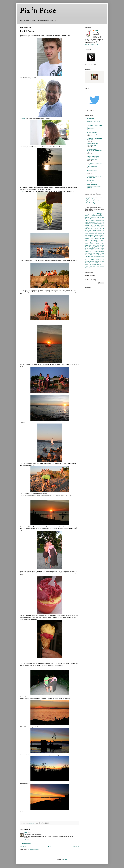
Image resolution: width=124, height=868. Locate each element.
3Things (98, 214)
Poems (100, 242)
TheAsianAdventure (93, 258)
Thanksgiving (101, 255)
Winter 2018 (95, 263)
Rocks (98, 245)
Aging (96, 216)
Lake (89, 235)
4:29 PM (26, 840)
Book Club (96, 217)
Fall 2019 (96, 229)
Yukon (89, 268)
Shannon (22, 119)
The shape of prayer (92, 172)
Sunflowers (95, 255)
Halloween (100, 234)
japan (86, 235)
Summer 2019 (100, 253)
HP (103, 234)
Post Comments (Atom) (33, 849)
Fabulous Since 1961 (93, 144)
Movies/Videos (100, 239)
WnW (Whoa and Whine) (92, 266)
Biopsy (103, 216)
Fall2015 (102, 229)
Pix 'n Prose (38, 11)
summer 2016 (96, 252)
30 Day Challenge (90, 214)
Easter (103, 225)
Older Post (76, 847)
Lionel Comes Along (92, 166)
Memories (87, 239)
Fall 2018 (91, 229)
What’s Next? (90, 140)
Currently (100, 224)
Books (102, 217)
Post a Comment (27, 843)
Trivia (101, 260)
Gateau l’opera (91, 129)
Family (94, 230)
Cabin (97, 219)
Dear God (96, 225)
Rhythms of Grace (92, 171)
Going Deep (97, 232)
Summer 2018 (92, 253)
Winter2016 (95, 265)
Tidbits (92, 260)
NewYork (87, 240)
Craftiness (94, 224)
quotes (103, 244)
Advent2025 (91, 216)
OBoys (91, 240)
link (103, 235)
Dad (91, 225)
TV (103, 260)
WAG (93, 261)
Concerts (102, 221)
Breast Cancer (89, 219)
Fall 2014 (93, 227)
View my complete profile (91, 45)
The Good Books (98, 257)
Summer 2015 (89, 252)
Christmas (88, 221)
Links (87, 237)
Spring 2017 (95, 247)
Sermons (102, 245)
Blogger (65, 860)
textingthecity (91, 119)
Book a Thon (89, 217)
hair (96, 234)
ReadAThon (88, 245)
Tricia (22, 191)
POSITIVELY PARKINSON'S (94, 138)
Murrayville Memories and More (94, 197)
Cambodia (102, 219)
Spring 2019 (88, 248)
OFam (95, 240)
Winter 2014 (88, 263)
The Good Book (89, 256)
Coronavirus (88, 224)
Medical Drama (99, 237)
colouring (98, 221)
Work (86, 268)
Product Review (89, 244)
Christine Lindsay (92, 149)
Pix (97, 242)
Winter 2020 (88, 265)
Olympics (102, 240)
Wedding (102, 261)
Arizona (99, 216)
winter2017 (101, 265)
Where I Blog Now (91, 145)
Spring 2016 (88, 247)
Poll (103, 242)
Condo (86, 222)
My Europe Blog (90, 199)
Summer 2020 (88, 255)
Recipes (94, 245)
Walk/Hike (97, 261)
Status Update (101, 248)
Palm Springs (88, 242)
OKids (98, 240)
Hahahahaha (92, 234)
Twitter (86, 261)
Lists (91, 237)
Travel (97, 260)
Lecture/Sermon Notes (96, 235)
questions (97, 244)
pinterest (94, 242)
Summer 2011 (89, 250)
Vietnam (90, 261)
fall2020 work (88, 230)
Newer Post (23, 847)
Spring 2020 (94, 248)
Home (50, 847)
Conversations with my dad (97, 222)
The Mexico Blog (91, 203)
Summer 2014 (100, 250)
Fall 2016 (99, 227)
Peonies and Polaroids (93, 156)
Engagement (88, 227)
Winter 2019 (101, 263)
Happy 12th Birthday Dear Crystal (95, 134)
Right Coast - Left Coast (92, 201)
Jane (97, 30)
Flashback (99, 230)
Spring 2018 (101, 247)
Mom (92, 239)
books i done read (92, 185)
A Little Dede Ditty (92, 133)
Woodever (102, 266)
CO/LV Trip (93, 221)
